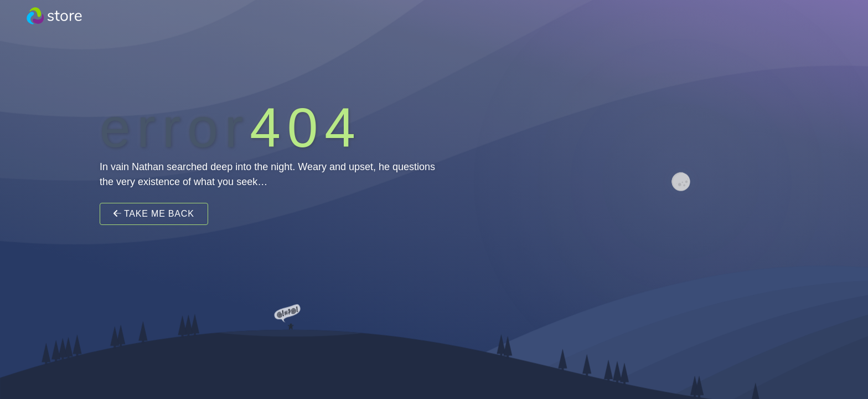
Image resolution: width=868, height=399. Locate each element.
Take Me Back (154, 214)
